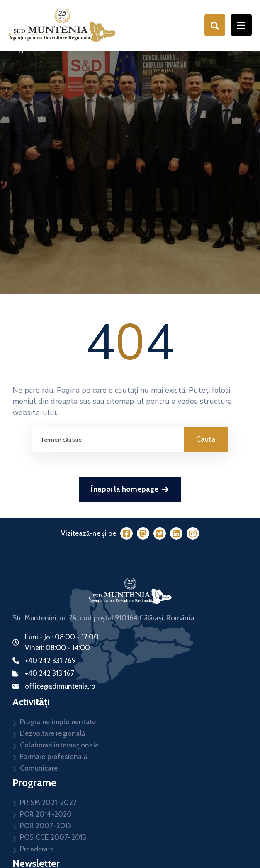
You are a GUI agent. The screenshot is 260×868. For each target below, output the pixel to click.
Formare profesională (53, 757)
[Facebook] (126, 533)
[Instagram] (193, 533)
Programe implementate (58, 722)
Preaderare (37, 849)
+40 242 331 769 (50, 661)
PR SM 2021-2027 (48, 803)
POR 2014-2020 (46, 814)
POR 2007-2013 (46, 826)
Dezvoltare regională (52, 733)
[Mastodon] (143, 533)
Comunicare (39, 768)
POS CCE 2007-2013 (53, 837)
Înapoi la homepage (130, 489)
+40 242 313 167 (50, 673)
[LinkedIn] (176, 533)
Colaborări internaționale (59, 745)
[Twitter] (160, 533)
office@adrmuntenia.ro (60, 686)
